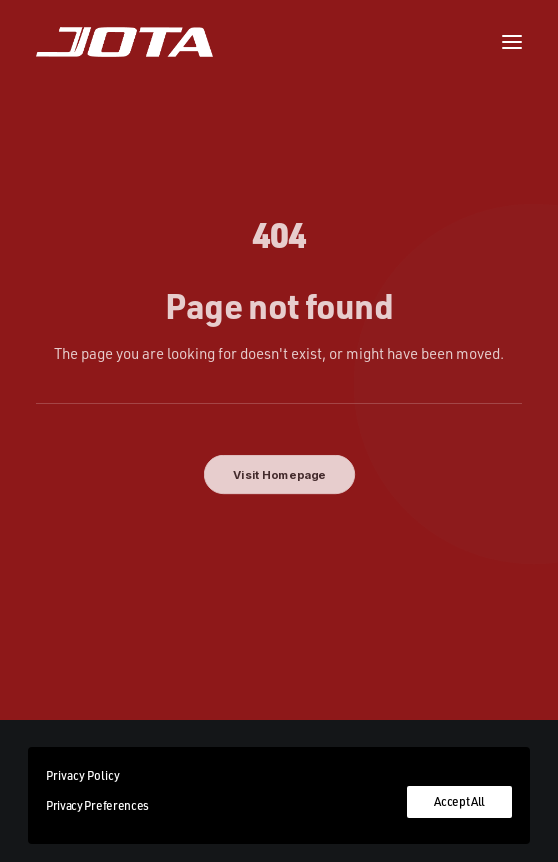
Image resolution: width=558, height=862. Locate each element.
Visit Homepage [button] (279, 475)
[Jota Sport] (124, 42)
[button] (512, 42)
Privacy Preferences (97, 805)
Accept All (459, 801)
